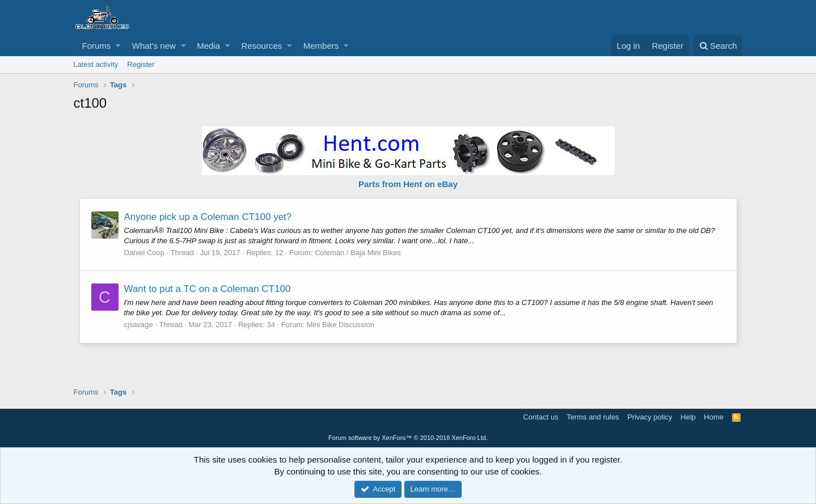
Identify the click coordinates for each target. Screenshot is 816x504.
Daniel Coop (145, 253)
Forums (97, 46)
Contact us (540, 417)
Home (714, 417)
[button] (118, 46)
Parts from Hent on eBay (408, 184)
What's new (154, 46)
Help (688, 417)
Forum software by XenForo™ (408, 438)
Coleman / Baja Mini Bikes (358, 253)
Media (208, 46)
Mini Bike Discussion (341, 325)
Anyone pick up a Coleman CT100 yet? (208, 217)
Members (321, 46)
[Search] (718, 46)
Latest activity (96, 64)
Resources (262, 46)
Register (141, 64)
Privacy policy (650, 417)
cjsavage (139, 325)
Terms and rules (593, 417)
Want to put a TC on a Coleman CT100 (208, 289)
